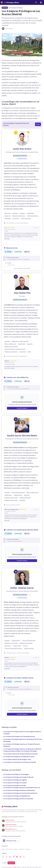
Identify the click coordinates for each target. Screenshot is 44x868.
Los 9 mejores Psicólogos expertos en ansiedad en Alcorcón (22, 788)
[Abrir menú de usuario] (41, 2)
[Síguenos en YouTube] (17, 857)
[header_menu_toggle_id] (2, 2)
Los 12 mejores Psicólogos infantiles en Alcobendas (19, 790)
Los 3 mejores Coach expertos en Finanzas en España (20, 762)
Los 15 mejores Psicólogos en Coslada (15, 783)
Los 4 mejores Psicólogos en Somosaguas (16, 774)
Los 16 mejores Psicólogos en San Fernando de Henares (20, 793)
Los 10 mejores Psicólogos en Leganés (15, 780)
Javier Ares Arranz (22, 149)
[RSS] (24, 857)
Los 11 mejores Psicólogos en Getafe (15, 786)
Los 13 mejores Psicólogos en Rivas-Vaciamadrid (18, 799)
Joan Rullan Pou (22, 293)
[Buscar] (36, 2)
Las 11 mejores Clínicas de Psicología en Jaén (17, 759)
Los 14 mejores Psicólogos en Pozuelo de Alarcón (18, 777)
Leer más (7, 239)
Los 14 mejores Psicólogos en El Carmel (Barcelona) (19, 736)
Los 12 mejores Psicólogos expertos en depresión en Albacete (22, 749)
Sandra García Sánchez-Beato (22, 436)
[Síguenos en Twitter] (7, 857)
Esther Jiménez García (22, 588)
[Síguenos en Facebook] (3, 857)
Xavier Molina (9, 29)
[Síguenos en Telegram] (20, 857)
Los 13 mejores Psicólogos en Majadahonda (17, 796)
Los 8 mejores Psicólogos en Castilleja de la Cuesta (19, 757)
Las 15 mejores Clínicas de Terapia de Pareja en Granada (20, 754)
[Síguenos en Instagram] (14, 857)
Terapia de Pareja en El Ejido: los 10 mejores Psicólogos (20, 751)
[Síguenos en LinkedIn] (10, 857)
